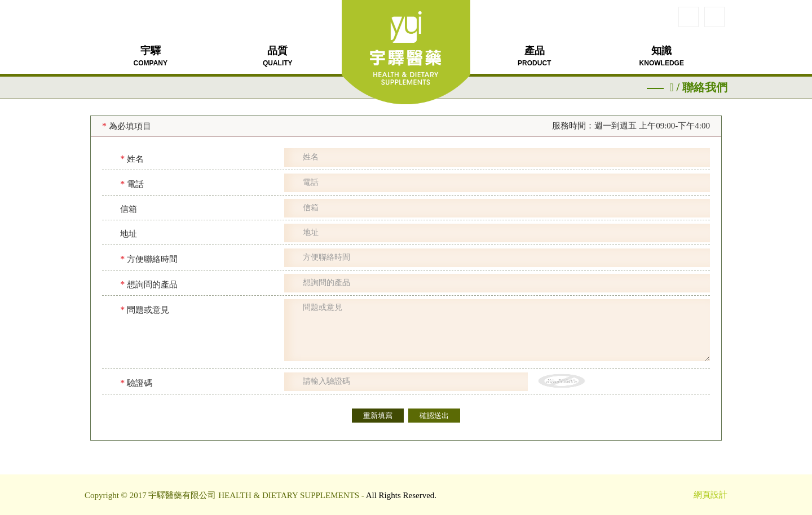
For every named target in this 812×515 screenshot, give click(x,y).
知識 (662, 56)
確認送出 (434, 416)
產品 (534, 56)
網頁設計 (710, 495)
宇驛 (151, 56)
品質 (278, 56)
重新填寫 (378, 416)
